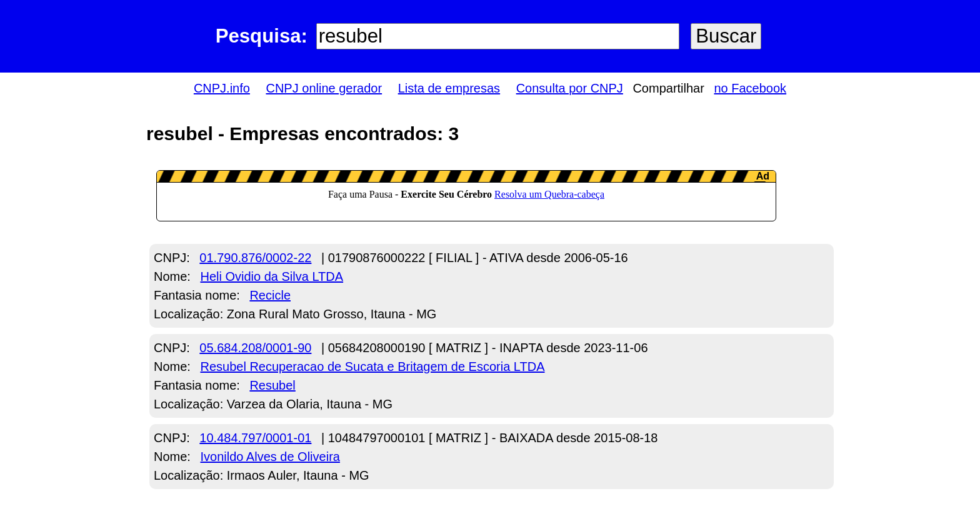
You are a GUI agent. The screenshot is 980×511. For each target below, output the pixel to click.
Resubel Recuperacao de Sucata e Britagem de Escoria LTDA (372, 367)
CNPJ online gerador (324, 88)
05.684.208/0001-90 (255, 348)
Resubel (272, 385)
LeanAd (466, 196)
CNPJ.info (222, 88)
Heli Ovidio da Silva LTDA (272, 276)
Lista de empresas (449, 88)
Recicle (270, 295)
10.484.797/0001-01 (255, 438)
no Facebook (750, 88)
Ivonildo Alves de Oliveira (270, 457)
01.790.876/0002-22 (255, 258)
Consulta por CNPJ (570, 88)
